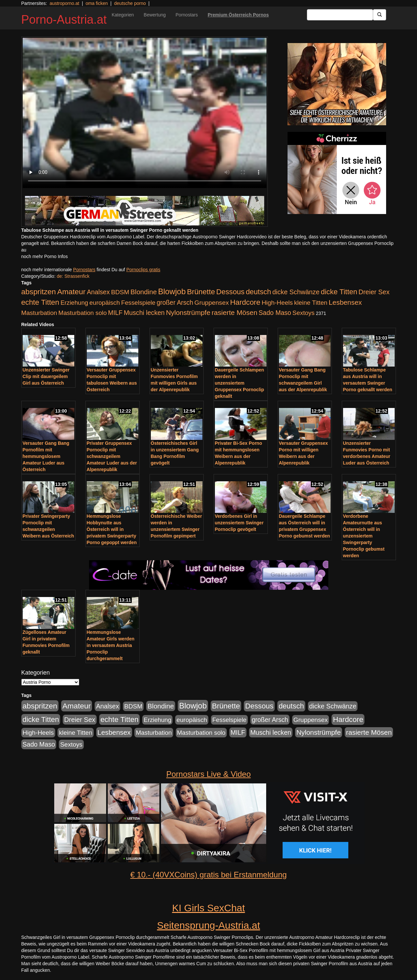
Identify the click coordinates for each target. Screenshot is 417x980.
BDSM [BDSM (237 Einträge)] (120, 292)
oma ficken (97, 3)
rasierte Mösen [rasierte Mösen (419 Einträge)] (234, 312)
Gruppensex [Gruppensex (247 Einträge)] (212, 303)
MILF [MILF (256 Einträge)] (115, 313)
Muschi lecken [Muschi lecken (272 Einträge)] (144, 313)
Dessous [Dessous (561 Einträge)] (230, 292)
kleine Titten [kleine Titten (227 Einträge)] (311, 303)
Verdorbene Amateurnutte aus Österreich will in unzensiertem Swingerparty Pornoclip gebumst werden (364, 536)
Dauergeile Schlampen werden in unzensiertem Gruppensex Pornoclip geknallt (240, 383)
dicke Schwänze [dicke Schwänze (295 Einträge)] (296, 292)
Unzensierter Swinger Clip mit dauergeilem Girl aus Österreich (46, 376)
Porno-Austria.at (64, 20)
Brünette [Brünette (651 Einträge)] (201, 292)
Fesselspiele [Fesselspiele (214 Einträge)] (138, 303)
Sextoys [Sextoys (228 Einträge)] (303, 313)
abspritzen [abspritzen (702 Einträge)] (39, 292)
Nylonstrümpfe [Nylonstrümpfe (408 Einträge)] (188, 312)
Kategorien (123, 15)
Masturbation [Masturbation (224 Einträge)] (39, 313)
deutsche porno (130, 3)
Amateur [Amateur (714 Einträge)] (71, 292)
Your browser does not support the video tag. (145, 113)
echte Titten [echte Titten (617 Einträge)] (40, 302)
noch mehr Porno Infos (45, 256)
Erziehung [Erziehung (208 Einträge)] (74, 303)
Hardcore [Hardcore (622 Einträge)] (245, 302)
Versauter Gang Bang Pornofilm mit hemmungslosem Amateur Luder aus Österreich (46, 456)
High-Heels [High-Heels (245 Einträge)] (277, 303)
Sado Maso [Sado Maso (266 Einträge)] (275, 313)
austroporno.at (64, 3)
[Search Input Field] (340, 15)
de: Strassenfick (73, 276)
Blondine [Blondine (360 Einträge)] (144, 292)
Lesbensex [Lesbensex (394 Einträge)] (345, 302)
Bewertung (155, 15)
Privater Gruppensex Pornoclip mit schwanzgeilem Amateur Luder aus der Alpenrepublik (112, 456)
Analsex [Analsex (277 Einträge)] (98, 292)
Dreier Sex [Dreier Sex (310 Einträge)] (374, 292)
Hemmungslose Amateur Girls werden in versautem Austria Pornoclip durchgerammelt (111, 645)
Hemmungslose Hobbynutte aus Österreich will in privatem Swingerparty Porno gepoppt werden (112, 529)
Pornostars (187, 15)
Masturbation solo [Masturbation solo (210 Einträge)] (83, 313)
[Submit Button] (380, 15)
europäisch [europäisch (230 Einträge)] (105, 303)
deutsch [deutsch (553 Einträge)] (258, 292)
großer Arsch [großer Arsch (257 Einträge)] (175, 302)
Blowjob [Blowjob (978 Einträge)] (172, 291)
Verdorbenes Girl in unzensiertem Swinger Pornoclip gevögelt (239, 523)
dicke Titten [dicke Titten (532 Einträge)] (339, 292)
